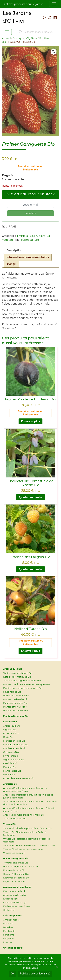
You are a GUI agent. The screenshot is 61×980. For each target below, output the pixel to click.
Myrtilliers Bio (11, 756)
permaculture (30, 240)
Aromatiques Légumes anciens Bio (22, 680)
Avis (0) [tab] (12, 264)
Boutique (18, 38)
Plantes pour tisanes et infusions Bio (23, 688)
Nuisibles (8, 923)
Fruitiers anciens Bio (14, 741)
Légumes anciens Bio (15, 881)
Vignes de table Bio (14, 760)
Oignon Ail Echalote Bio (16, 874)
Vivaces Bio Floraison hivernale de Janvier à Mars (29, 845)
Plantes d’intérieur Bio (16, 716)
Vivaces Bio (10, 824)
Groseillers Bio (11, 733)
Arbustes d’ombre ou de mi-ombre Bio (24, 815)
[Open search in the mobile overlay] (38, 32)
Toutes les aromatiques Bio (18, 673)
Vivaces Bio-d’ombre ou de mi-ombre (23, 849)
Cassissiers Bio (11, 752)
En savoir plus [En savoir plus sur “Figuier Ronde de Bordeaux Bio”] (31, 421)
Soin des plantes (12, 915)
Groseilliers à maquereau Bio (19, 778)
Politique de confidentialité (35, 974)
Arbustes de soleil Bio (15, 819)
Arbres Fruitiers (11, 726)
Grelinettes (9, 910)
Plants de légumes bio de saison (21, 866)
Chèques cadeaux (13, 948)
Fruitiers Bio (42, 236)
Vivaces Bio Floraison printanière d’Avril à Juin (28, 828)
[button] (54, 52)
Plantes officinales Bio (15, 707)
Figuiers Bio (10, 730)
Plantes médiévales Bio (16, 699)
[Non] (57, 967)
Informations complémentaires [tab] (28, 257)
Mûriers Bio (9, 775)
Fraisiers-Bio (25, 236)
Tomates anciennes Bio (16, 863)
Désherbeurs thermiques (17, 906)
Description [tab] (14, 250)
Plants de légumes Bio (16, 858)
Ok (12, 974)
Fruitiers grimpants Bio (16, 745)
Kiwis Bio (8, 737)
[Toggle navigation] (54, 4)
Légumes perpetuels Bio (16, 878)
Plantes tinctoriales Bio (16, 710)
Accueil (6, 38)
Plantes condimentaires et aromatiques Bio (27, 684)
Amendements (11, 920)
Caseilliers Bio (11, 763)
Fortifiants (9, 935)
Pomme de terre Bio (14, 870)
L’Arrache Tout (11, 899)
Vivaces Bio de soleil (14, 853)
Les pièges (9, 938)
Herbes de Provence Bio (16, 695)
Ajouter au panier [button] (31, 497)
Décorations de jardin (15, 891)
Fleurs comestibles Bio (15, 703)
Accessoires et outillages (17, 887)
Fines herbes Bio (12, 692)
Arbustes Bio (10, 784)
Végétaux (32, 38)
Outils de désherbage (15, 902)
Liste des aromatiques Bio (17, 677)
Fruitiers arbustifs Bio (15, 748)
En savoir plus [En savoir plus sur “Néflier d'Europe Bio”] (31, 651)
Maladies (8, 927)
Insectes (8, 942)
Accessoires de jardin (14, 895)
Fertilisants (9, 931)
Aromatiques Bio (13, 669)
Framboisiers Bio (12, 771)
